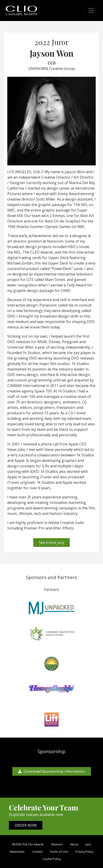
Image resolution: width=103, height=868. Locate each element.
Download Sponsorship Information (52, 771)
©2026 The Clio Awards (28, 844)
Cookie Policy (52, 859)
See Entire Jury (51, 542)
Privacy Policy (84, 852)
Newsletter (17, 852)
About (74, 844)
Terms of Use (59, 852)
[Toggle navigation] (91, 11)
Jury (88, 844)
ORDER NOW (26, 825)
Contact (37, 852)
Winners (57, 844)
